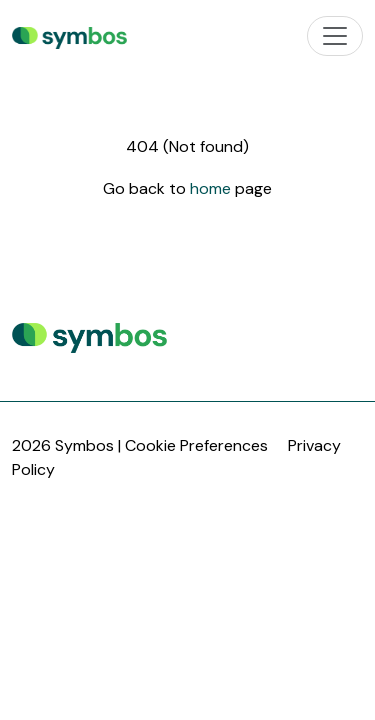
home (212, 188)
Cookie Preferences (196, 445)
